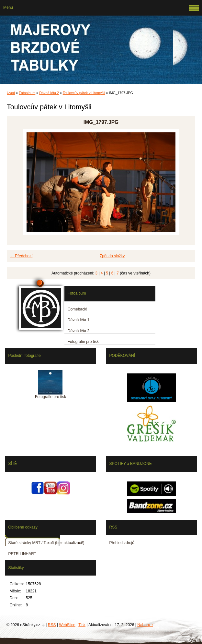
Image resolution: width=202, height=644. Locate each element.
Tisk (82, 625)
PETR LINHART (22, 554)
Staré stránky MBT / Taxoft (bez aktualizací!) (46, 543)
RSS (52, 625)
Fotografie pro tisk (83, 342)
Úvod (11, 93)
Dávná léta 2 (49, 93)
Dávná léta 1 (79, 320)
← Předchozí (21, 256)
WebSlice (67, 625)
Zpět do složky (112, 256)
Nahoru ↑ (145, 625)
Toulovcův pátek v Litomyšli (84, 93)
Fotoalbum (27, 93)
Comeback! (78, 309)
